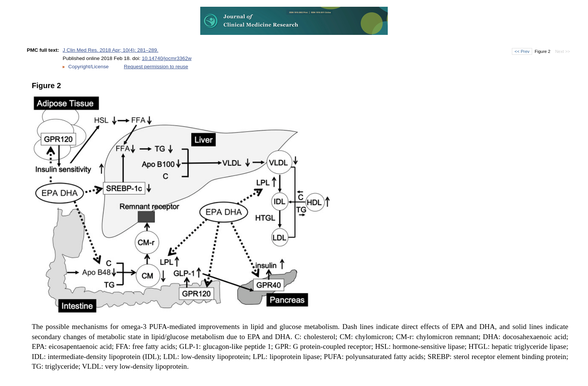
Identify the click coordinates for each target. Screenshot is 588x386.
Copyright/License (88, 67)
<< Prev (522, 51)
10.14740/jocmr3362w (167, 58)
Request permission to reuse (156, 67)
